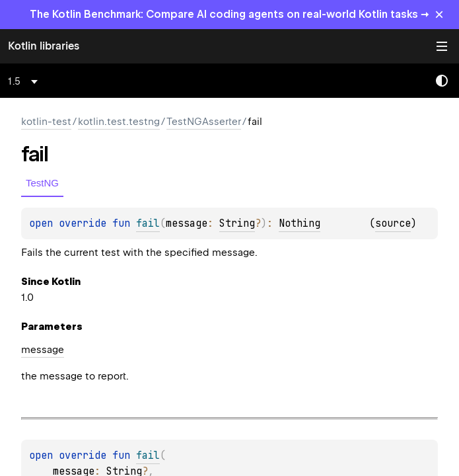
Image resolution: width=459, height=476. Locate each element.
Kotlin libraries (44, 46)
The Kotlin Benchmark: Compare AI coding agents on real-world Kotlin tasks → (229, 14)
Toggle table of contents (442, 46)
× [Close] (439, 14)
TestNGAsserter (204, 122)
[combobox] (25, 81)
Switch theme (442, 81)
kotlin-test (46, 122)
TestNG (42, 183)
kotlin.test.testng (119, 122)
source (393, 223)
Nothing (300, 223)
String (237, 223)
